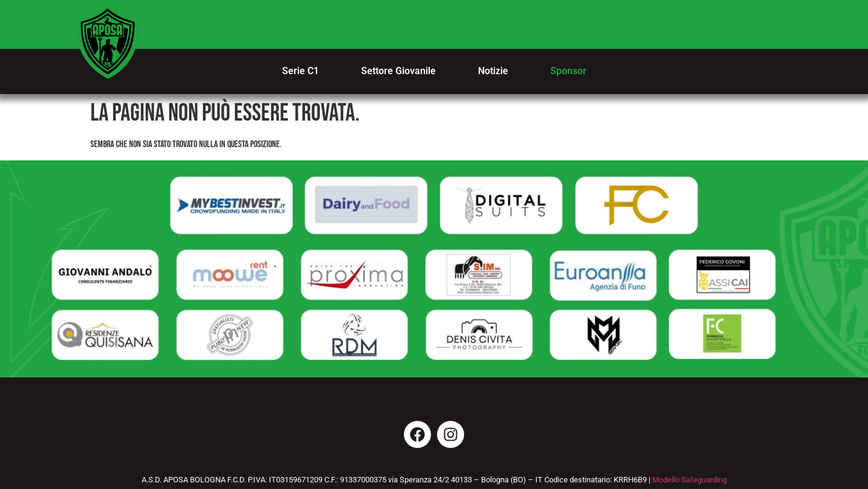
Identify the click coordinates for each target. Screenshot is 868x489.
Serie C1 (300, 71)
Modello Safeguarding (690, 480)
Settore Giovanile (398, 71)
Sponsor (568, 71)
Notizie (493, 71)
